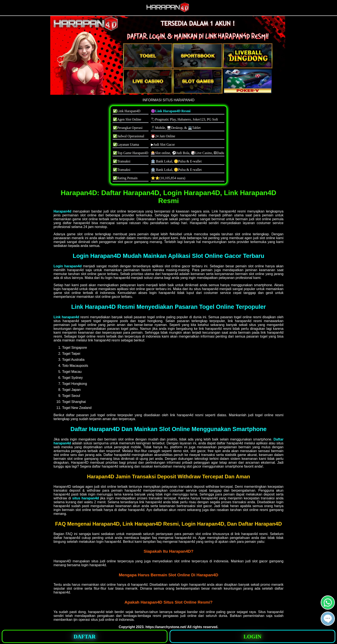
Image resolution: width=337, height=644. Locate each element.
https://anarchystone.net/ (166, 627)
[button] (328, 619)
